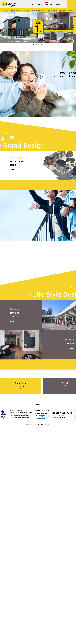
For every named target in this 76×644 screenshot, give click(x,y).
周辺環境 (58, 4)
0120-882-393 (65, 413)
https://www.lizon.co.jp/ (42, 415)
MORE (12, 170)
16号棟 (47, 4)
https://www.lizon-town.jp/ (42, 417)
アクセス (64, 4)
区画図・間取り (40, 4)
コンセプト (33, 4)
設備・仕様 (52, 4)
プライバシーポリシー (41, 419)
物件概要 (38, 404)
